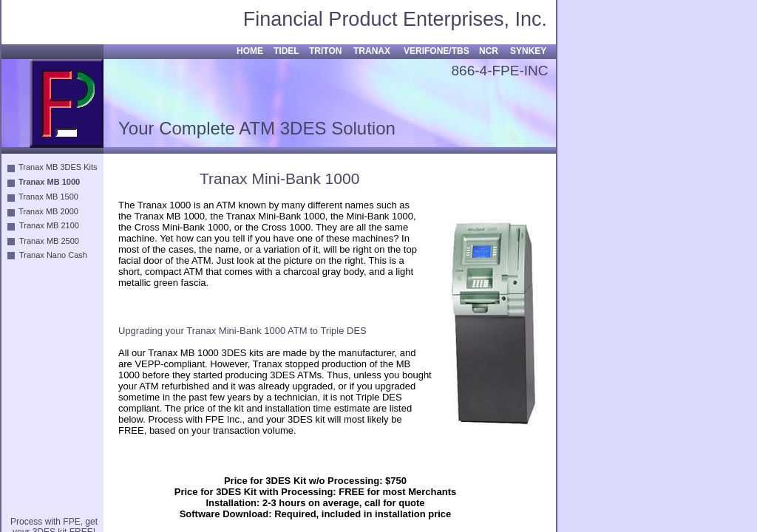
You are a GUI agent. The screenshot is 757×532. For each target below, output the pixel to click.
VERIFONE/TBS (437, 51)
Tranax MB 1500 (48, 197)
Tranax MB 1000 (49, 182)
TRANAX (372, 51)
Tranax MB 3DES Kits (58, 167)
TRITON (325, 51)
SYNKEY (528, 51)
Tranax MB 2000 (48, 211)
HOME (250, 51)
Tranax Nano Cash (53, 255)
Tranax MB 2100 (49, 225)
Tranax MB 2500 (49, 241)
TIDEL (286, 51)
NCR (489, 51)
